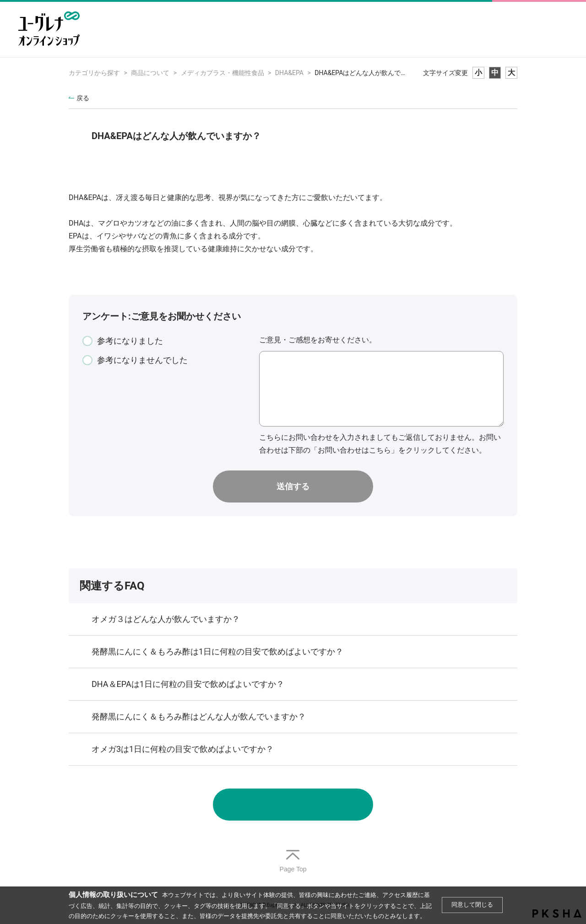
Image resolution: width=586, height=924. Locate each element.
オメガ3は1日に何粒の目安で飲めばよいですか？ (183, 749)
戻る (83, 98)
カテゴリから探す (94, 73)
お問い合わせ (293, 805)
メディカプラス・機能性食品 (222, 73)
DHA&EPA (289, 73)
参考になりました (130, 341)
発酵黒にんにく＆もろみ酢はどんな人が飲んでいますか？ (199, 716)
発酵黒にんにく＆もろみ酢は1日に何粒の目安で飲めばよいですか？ (217, 651)
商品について (150, 73)
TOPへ (293, 862)
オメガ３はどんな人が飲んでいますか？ (166, 619)
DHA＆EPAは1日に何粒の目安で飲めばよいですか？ (188, 684)
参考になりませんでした (142, 360)
